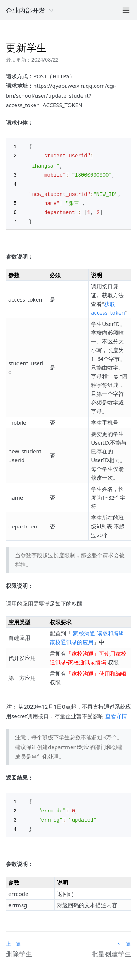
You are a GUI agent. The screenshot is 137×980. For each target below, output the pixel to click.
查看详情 (116, 713)
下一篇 (123, 940)
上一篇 (14, 940)
